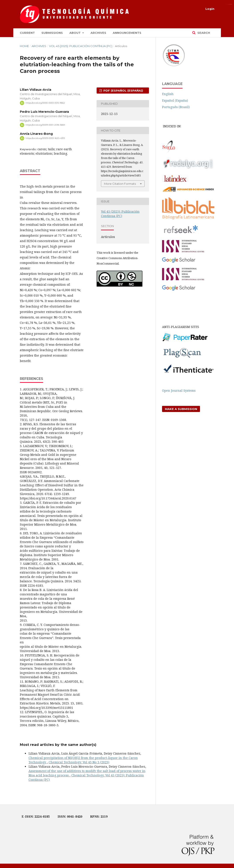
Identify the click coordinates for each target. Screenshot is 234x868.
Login (210, 9)
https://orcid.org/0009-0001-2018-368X (45, 125)
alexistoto (231, 4)
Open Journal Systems (179, 390)
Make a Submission (181, 409)
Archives (98, 33)
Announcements (127, 33)
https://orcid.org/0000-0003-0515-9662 (45, 103)
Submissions (52, 33)
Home (24, 46)
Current (27, 33)
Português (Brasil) (176, 107)
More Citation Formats (120, 184)
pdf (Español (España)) (123, 91)
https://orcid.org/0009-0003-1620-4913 (45, 138)
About (75, 33)
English (168, 94)
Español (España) (175, 100)
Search (203, 33)
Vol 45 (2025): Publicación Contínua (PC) (81, 46)
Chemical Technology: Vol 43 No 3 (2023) (79, 762)
